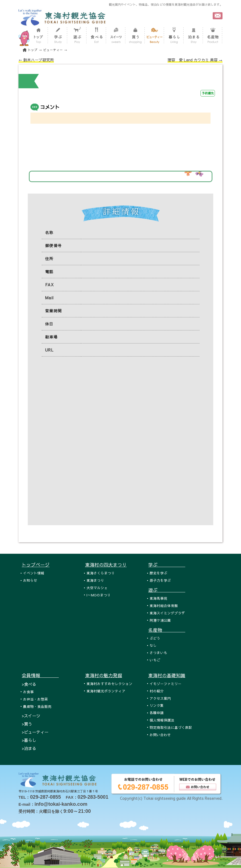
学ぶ (167, 565)
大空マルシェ (97, 588)
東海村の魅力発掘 (104, 675)
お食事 (28, 692)
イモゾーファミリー (166, 684)
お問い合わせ (160, 735)
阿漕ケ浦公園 (160, 620)
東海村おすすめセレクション (109, 684)
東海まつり (95, 580)
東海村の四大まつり (106, 565)
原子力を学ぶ (160, 580)
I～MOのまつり (99, 595)
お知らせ (30, 580)
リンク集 (157, 705)
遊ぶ (167, 590)
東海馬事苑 (158, 598)
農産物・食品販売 (37, 706)
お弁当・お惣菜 (35, 699)
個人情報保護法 (162, 720)
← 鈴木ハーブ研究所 (36, 60)
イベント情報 (34, 573)
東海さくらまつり (101, 573)
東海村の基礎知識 (167, 675)
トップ (33, 50)
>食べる (29, 684)
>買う (27, 724)
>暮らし (29, 740)
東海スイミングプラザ (167, 613)
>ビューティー (35, 732)
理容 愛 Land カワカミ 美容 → (195, 60)
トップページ (36, 565)
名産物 (167, 630)
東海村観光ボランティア (106, 691)
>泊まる (29, 748)
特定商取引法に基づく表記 (171, 727)
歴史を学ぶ (158, 573)
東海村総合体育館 (164, 606)
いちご (155, 660)
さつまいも (158, 653)
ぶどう (155, 638)
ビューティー (53, 50)
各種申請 (157, 713)
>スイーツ (31, 716)
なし (153, 645)
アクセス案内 (160, 698)
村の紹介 (157, 691)
